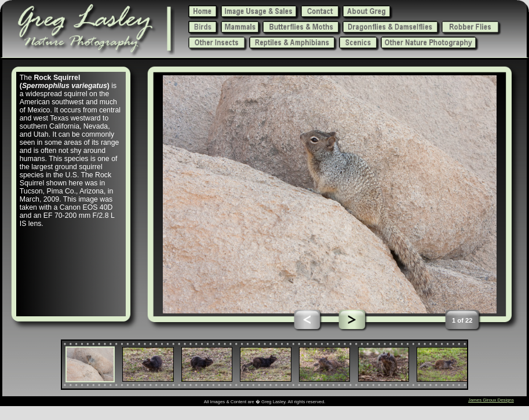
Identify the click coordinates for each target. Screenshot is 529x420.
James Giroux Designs (491, 400)
